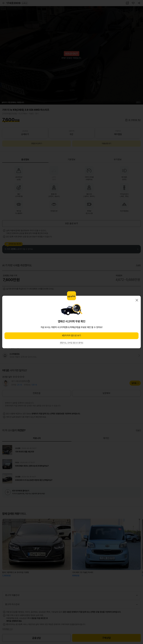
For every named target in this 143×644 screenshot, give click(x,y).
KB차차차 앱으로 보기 (71, 336)
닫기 (137, 300)
